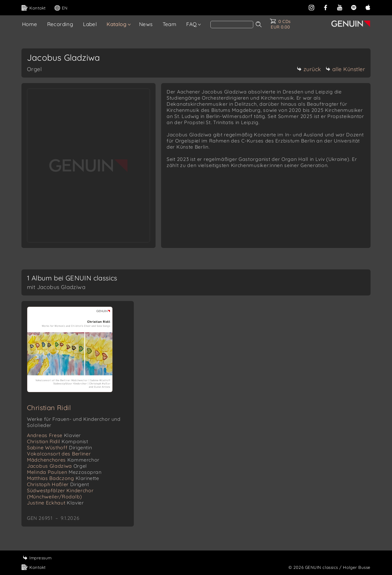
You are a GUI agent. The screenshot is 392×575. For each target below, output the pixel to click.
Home (30, 24)
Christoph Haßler (58, 484)
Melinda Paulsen (64, 472)
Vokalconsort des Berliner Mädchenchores (63, 457)
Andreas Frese (54, 435)
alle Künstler (345, 69)
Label (90, 24)
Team (170, 24)
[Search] (232, 25)
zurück (309, 69)
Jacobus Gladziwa (57, 466)
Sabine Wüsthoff (59, 447)
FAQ (191, 24)
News (146, 24)
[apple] (368, 7)
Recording (60, 24)
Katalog (117, 24)
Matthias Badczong (63, 478)
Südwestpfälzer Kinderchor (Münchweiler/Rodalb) (60, 493)
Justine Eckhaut (55, 503)
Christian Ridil (49, 408)
